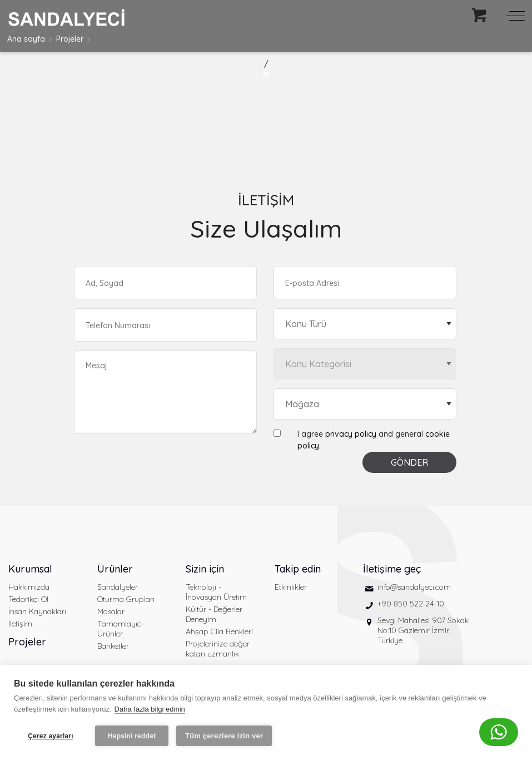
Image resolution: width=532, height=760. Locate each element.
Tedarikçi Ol (28, 599)
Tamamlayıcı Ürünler (120, 629)
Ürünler (115, 569)
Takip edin (298, 569)
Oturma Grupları (126, 599)
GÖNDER (409, 462)
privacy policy (351, 434)
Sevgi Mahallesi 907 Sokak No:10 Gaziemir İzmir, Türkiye (423, 630)
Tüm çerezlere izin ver (224, 736)
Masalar (111, 611)
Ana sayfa (26, 39)
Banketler (113, 646)
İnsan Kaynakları (37, 611)
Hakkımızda (29, 587)
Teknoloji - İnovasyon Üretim (216, 592)
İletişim (20, 624)
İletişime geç (392, 569)
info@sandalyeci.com (414, 587)
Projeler (70, 39)
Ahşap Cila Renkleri (219, 631)
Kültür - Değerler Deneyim (214, 614)
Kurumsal (30, 569)
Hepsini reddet (132, 736)
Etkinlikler (291, 587)
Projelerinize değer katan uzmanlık (218, 649)
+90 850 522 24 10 (411, 604)
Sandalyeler (118, 587)
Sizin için (205, 569)
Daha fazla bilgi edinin (150, 709)
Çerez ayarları (51, 736)
